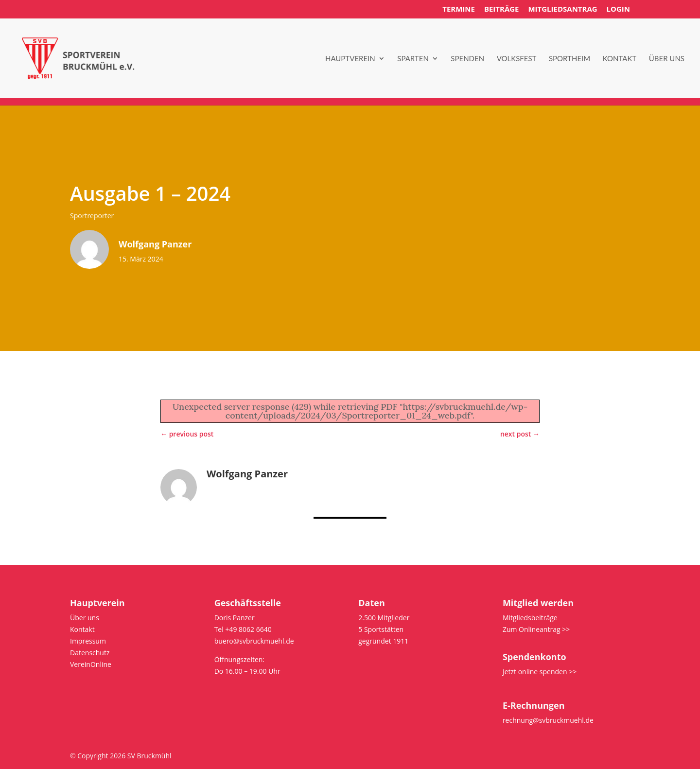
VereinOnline (91, 664)
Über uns (667, 59)
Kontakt (620, 59)
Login (618, 9)
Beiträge (502, 9)
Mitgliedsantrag (562, 9)
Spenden (467, 59)
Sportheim (569, 59)
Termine (459, 9)
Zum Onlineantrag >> (536, 629)
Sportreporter (92, 216)
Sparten (413, 59)
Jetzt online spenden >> (540, 672)
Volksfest (517, 59)
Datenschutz (90, 653)
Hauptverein (350, 59)
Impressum (88, 641)
